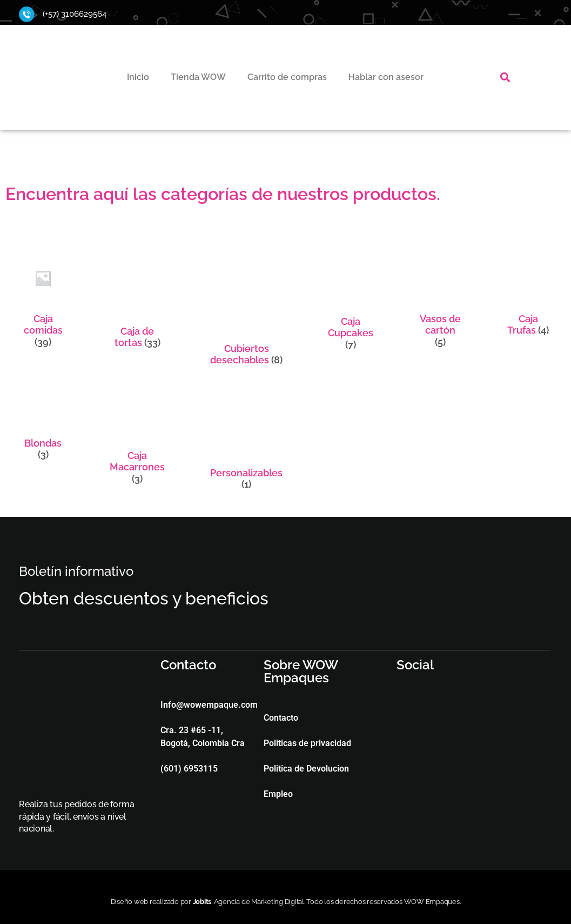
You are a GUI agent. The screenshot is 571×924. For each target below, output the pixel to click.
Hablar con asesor (386, 77)
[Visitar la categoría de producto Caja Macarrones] (137, 436)
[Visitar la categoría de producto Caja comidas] (43, 305)
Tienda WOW (198, 77)
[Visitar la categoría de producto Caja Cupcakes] (351, 306)
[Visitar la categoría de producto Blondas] (43, 423)
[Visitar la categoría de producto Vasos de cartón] (440, 305)
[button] (505, 77)
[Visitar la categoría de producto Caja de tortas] (137, 305)
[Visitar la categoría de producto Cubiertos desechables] (246, 314)
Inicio (138, 77)
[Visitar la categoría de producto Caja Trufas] (528, 299)
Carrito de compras (287, 77)
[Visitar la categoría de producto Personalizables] (246, 438)
